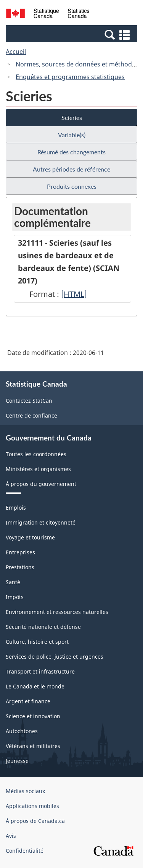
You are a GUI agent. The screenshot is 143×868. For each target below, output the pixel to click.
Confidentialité (25, 851)
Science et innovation (33, 716)
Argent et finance (28, 701)
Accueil (16, 52)
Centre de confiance (31, 415)
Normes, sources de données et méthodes (77, 64)
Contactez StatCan (29, 401)
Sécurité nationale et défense (43, 627)
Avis (11, 836)
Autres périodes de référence (71, 169)
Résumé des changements (71, 152)
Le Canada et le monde (35, 686)
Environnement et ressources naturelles (57, 612)
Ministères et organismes (38, 469)
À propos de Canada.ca (35, 821)
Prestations (20, 567)
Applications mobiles (32, 806)
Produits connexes (72, 186)
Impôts (15, 597)
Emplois (16, 508)
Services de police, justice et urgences (55, 657)
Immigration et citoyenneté (41, 522)
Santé (13, 582)
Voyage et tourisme (30, 537)
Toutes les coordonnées (36, 454)
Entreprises (20, 552)
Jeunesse (17, 761)
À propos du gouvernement (41, 484)
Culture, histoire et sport (37, 642)
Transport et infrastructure (40, 671)
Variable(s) (72, 135)
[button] (72, 34)
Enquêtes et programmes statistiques (70, 77)
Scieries (72, 117)
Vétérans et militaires (33, 746)
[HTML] (74, 294)
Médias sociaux (25, 791)
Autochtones (22, 731)
